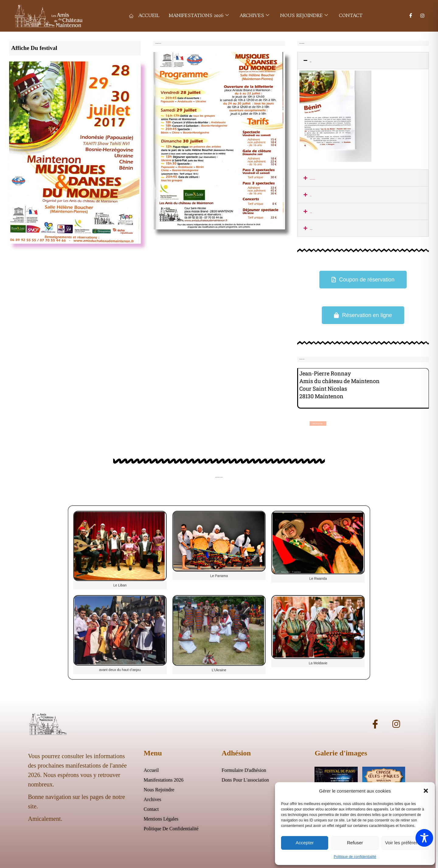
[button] (426, 791)
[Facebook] (411, 16)
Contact (351, 16)
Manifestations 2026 (199, 16)
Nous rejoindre (304, 16)
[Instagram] (422, 16)
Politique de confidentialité (355, 857)
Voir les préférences (405, 843)
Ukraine (311, 213)
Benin (311, 62)
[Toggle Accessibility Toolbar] (424, 838)
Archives (254, 16)
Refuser (355, 843)
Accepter (305, 843)
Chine (311, 196)
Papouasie (311, 229)
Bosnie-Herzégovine (313, 179)
